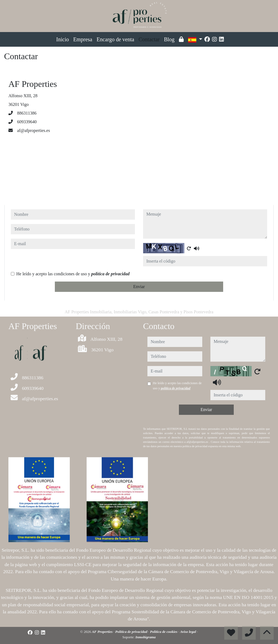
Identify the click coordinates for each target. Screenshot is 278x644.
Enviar (139, 287)
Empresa (83, 39)
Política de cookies (164, 632)
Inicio (63, 39)
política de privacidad (110, 274)
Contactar (149, 39)
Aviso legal (188, 632)
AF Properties (103, 632)
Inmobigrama (146, 637)
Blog (169, 39)
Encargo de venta (115, 39)
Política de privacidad (132, 632)
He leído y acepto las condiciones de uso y (73, 274)
